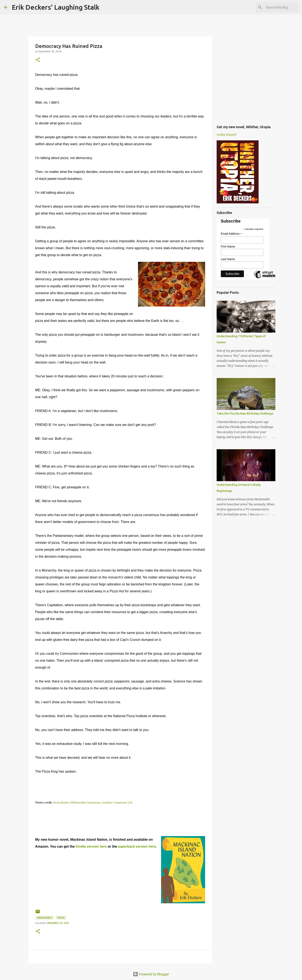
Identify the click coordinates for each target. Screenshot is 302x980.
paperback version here (137, 846)
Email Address (232, 234)
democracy (45, 918)
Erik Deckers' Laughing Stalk (56, 7)
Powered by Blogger (151, 974)
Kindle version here (91, 846)
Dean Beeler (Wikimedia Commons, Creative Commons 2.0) (93, 802)
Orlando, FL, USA (58, 923)
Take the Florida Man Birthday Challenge (245, 414)
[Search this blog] (277, 7)
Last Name (228, 259)
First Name (228, 246)
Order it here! (226, 135)
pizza (61, 918)
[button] (38, 60)
